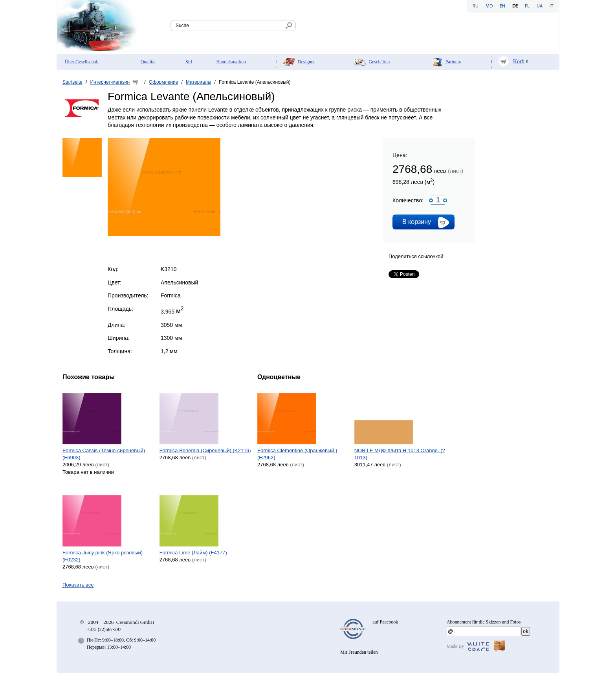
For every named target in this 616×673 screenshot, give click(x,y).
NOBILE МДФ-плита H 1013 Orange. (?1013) (400, 454)
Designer (306, 62)
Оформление (163, 82)
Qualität (148, 62)
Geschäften (379, 62)
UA (540, 6)
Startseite (72, 82)
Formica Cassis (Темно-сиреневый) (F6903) (104, 454)
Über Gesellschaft (82, 62)
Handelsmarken (231, 62)
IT (551, 6)
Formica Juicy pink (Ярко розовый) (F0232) (103, 556)
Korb (519, 61)
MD (489, 6)
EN (502, 6)
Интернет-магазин (110, 82)
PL (527, 6)
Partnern (454, 62)
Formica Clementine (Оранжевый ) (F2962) (297, 454)
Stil (189, 62)
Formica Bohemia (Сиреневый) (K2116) (205, 450)
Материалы (198, 82)
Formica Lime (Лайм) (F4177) (193, 553)
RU (476, 6)
